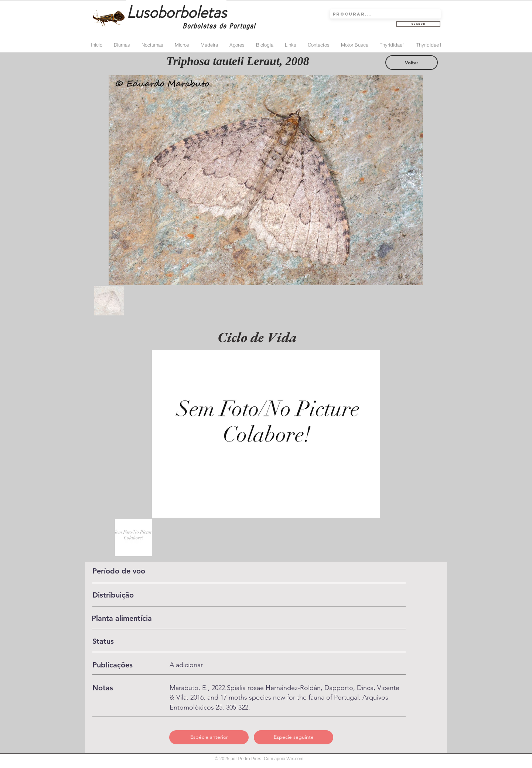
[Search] (418, 24)
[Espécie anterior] (209, 737)
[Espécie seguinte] (294, 737)
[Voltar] (412, 62)
